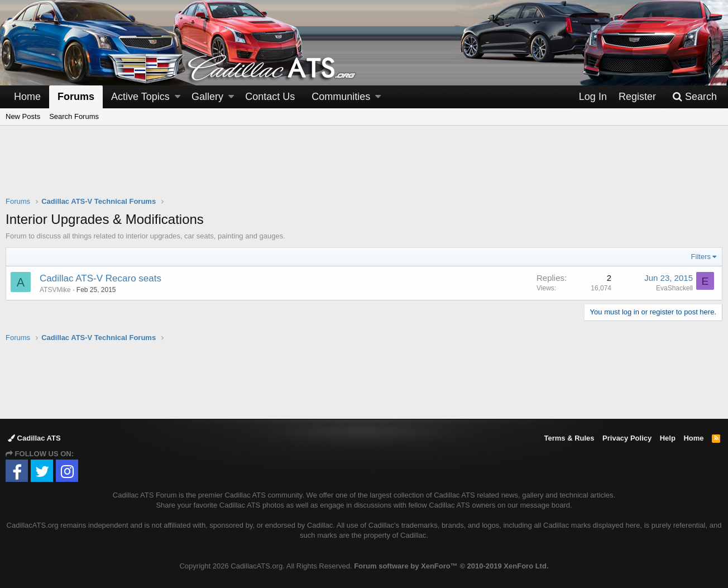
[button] (178, 97)
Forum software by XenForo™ (451, 566)
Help (668, 438)
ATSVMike (55, 290)
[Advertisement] (364, 168)
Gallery (207, 97)
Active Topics (140, 97)
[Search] (695, 97)
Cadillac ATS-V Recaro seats (100, 278)
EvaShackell (674, 288)
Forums (76, 97)
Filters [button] (701, 257)
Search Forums (74, 116)
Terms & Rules (569, 438)
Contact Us (270, 97)
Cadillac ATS (34, 438)
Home (27, 97)
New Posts (23, 116)
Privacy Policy (627, 438)
